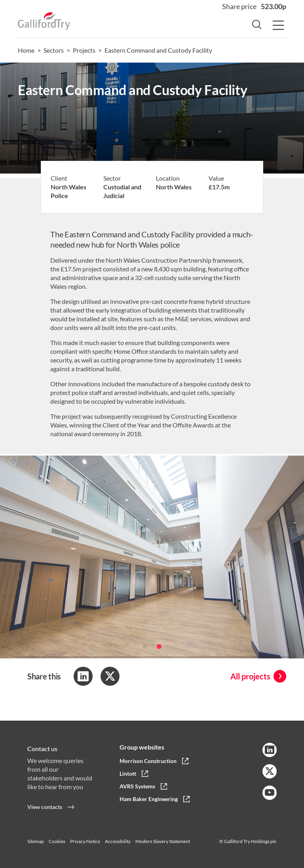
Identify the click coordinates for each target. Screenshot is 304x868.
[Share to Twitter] (110, 676)
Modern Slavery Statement (163, 841)
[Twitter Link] (270, 771)
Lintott (128, 774)
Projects (84, 50)
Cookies (57, 841)
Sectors (54, 50)
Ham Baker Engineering (149, 799)
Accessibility (118, 841)
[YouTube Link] (270, 793)
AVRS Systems (137, 786)
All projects (250, 676)
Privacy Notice (85, 841)
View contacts (45, 814)
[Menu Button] (278, 26)
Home (26, 50)
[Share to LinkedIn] (83, 676)
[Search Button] (257, 26)
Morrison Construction (148, 761)
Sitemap (36, 841)
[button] (145, 654)
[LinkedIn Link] (270, 750)
